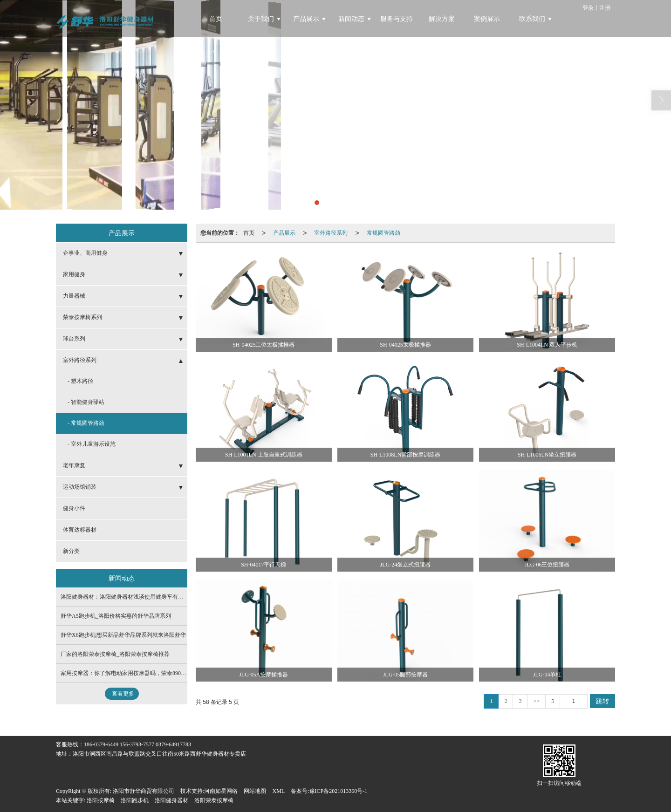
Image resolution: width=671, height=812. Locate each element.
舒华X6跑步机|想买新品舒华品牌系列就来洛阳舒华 (123, 635)
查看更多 (123, 694)
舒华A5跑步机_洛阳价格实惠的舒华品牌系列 (116, 616)
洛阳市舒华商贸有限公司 (144, 791)
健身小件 (74, 508)
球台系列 (74, 339)
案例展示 (487, 19)
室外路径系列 (331, 233)
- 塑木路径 (80, 381)
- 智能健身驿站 (86, 402)
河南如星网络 (221, 791)
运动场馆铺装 (80, 487)
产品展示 (306, 19)
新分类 (71, 551)
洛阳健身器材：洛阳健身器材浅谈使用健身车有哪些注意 (130, 597)
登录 (588, 8)
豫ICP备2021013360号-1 (339, 791)
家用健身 (74, 274)
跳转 (603, 701)
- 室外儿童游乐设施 (92, 444)
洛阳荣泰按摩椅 (214, 800)
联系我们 (532, 19)
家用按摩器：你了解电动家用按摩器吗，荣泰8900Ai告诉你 (133, 673)
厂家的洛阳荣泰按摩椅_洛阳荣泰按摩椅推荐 (115, 654)
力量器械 (74, 296)
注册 (605, 8)
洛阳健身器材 (171, 800)
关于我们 (261, 19)
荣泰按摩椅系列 (82, 317)
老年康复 (74, 465)
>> (536, 701)
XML (278, 791)
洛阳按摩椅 (101, 800)
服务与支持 (397, 19)
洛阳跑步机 (135, 800)
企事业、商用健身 (85, 253)
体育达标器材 (80, 530)
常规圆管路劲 (383, 233)
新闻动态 (351, 19)
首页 (216, 19)
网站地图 (255, 791)
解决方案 (442, 19)
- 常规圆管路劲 (86, 423)
